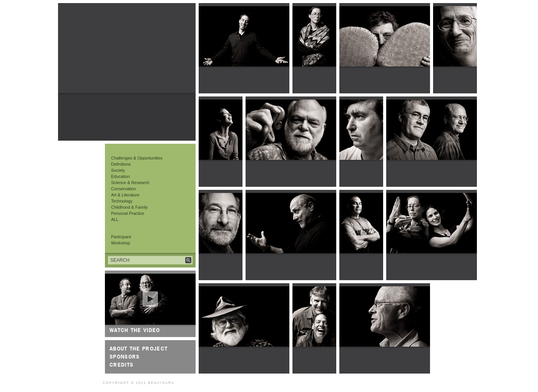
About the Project (139, 349)
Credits (121, 365)
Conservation (124, 189)
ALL (115, 219)
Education (120, 176)
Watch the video (135, 330)
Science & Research (130, 183)
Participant (121, 237)
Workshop (120, 243)
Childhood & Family (129, 207)
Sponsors (125, 357)
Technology (122, 201)
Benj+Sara (161, 383)
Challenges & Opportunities (137, 158)
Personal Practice (128, 213)
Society (118, 170)
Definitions (121, 164)
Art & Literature (125, 195)
